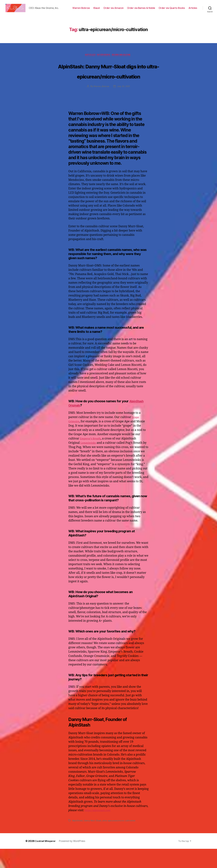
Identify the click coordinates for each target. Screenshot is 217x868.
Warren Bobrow (93, 10)
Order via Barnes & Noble (153, 10)
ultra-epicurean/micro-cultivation (120, 840)
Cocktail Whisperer (47, 860)
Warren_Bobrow (101, 106)
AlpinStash (78, 840)
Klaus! (109, 10)
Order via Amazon (126, 10)
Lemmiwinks (89, 462)
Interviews (104, 64)
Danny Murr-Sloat (93, 840)
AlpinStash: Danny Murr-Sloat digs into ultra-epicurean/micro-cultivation (109, 84)
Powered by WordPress (75, 860)
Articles (193, 14)
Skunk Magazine (124, 64)
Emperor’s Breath (92, 458)
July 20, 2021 (124, 106)
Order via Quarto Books (184, 10)
